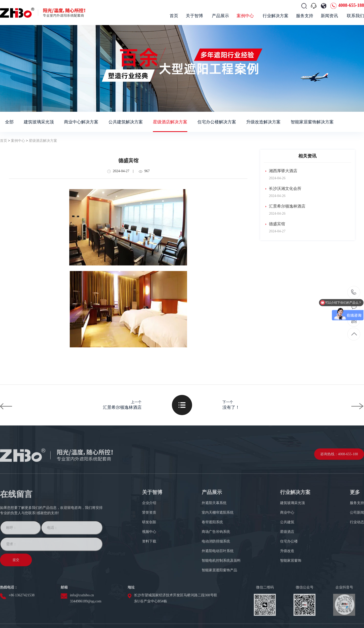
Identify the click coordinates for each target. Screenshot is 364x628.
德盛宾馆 (275, 224)
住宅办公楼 (289, 582)
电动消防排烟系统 (216, 582)
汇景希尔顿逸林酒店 (285, 206)
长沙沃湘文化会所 (283, 189)
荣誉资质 (149, 553)
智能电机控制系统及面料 (221, 601)
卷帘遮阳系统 (212, 562)
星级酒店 (287, 572)
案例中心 (18, 141)
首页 (4, 141)
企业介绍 (149, 543)
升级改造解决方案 (263, 122)
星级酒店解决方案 (170, 122)
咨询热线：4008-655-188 (339, 494)
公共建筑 (287, 562)
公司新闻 (357, 553)
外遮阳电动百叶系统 (218, 591)
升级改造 (287, 591)
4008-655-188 (351, 5)
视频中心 (149, 572)
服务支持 (357, 543)
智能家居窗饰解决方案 (312, 122)
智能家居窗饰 (291, 601)
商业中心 (287, 553)
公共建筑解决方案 (126, 122)
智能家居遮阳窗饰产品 (219, 610)
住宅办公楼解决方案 (217, 122)
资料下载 (149, 582)
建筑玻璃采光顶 (39, 122)
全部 (9, 122)
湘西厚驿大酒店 (281, 171)
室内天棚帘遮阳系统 (218, 553)
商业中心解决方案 (81, 122)
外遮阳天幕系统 (214, 543)
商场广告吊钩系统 (216, 572)
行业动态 (357, 562)
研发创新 (149, 562)
